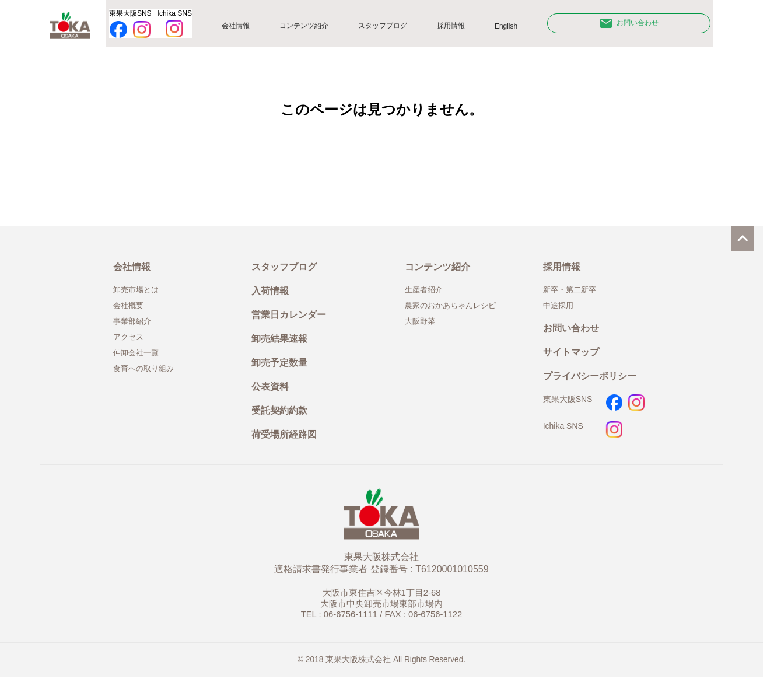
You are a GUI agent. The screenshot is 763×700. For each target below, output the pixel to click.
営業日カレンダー (293, 326)
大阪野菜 (422, 331)
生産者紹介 (427, 297)
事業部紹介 (135, 331)
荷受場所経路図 (288, 457)
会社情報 (240, 28)
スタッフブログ (390, 28)
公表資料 (272, 405)
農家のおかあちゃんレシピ (457, 314)
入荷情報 (272, 300)
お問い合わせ (632, 26)
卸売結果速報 (283, 352)
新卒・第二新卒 (574, 297)
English (514, 29)
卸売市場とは (139, 297)
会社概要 (131, 314)
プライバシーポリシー (596, 392)
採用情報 (460, 28)
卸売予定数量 (283, 378)
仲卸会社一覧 (139, 365)
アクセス (131, 348)
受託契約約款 (283, 431)
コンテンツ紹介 (309, 28)
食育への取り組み (148, 382)
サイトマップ (575, 365)
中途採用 (561, 314)
